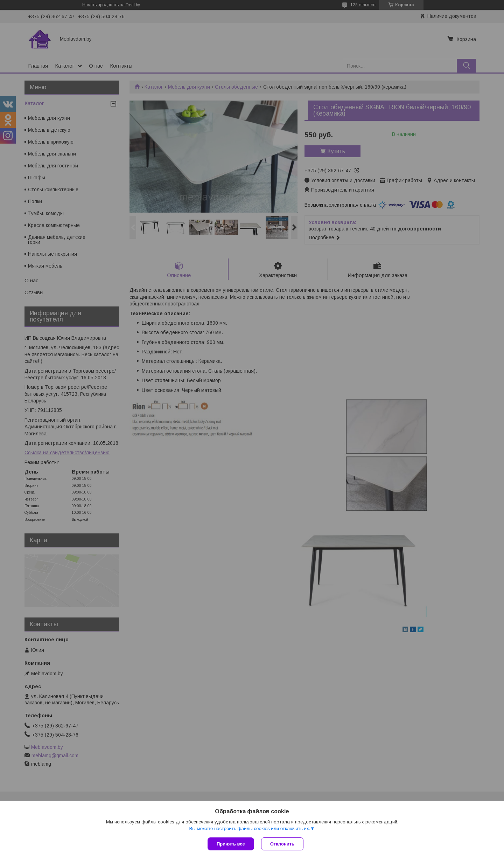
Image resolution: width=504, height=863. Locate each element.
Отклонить (282, 844)
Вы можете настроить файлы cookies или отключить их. (250, 829)
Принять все (231, 844)
